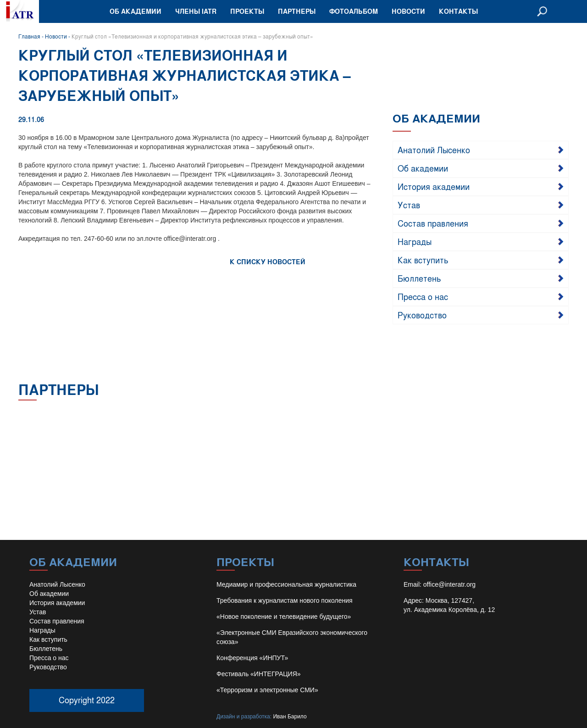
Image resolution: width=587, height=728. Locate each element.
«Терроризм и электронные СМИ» (267, 690)
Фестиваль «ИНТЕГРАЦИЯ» (259, 674)
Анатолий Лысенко (434, 150)
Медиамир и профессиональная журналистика (286, 584)
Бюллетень (419, 278)
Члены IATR (196, 11)
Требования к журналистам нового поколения (285, 600)
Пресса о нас (423, 296)
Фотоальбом (354, 11)
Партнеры (297, 11)
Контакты (458, 11)
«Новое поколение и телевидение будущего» (284, 617)
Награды (415, 241)
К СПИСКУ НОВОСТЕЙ (268, 262)
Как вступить (423, 260)
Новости (408, 11)
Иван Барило (290, 717)
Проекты (247, 11)
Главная (29, 36)
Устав (409, 205)
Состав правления (433, 223)
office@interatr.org (449, 584)
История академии (434, 186)
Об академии (136, 11)
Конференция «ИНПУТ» (252, 658)
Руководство (422, 315)
